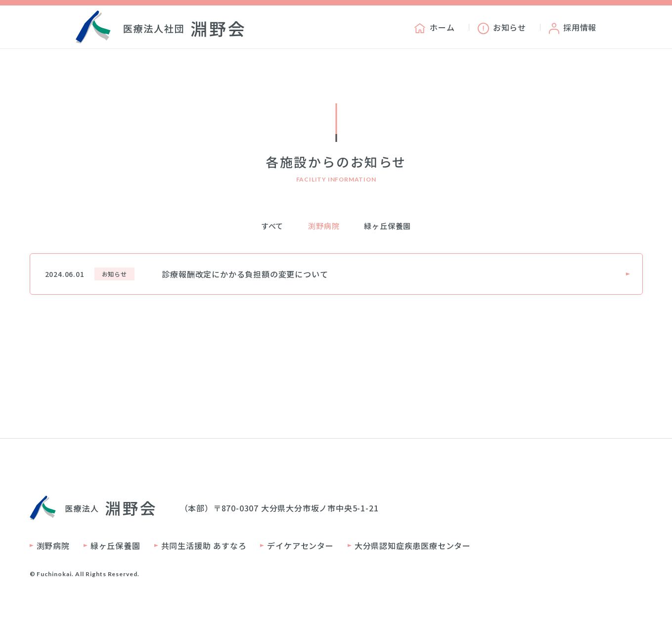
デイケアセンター (300, 546)
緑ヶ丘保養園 (387, 226)
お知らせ (502, 27)
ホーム (434, 27)
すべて (272, 226)
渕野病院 (324, 226)
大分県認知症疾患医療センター (413, 546)
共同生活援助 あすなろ (204, 546)
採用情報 (573, 27)
